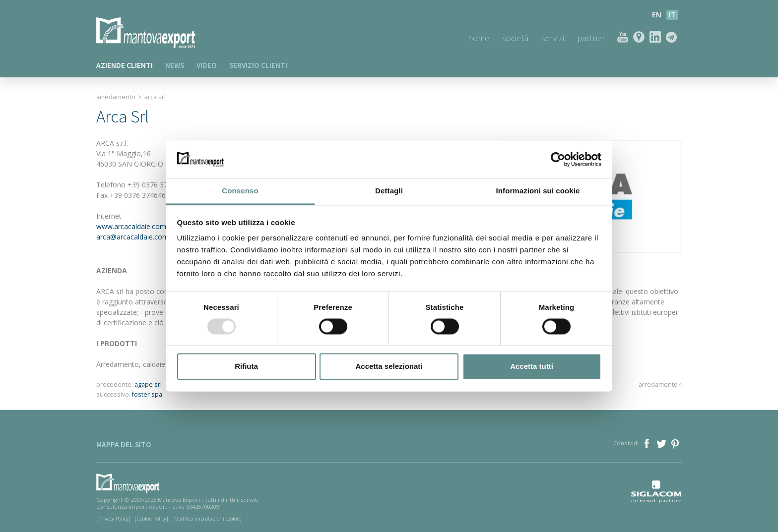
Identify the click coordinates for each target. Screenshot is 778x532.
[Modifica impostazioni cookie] (207, 519)
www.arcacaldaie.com (131, 226)
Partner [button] (591, 38)
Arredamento (116, 97)
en (657, 15)
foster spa (147, 394)
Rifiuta (246, 367)
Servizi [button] (553, 38)
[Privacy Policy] (113, 519)
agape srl (148, 384)
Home (479, 38)
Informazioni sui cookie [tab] (538, 191)
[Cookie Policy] (151, 519)
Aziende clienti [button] (125, 65)
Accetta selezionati (389, 367)
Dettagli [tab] (389, 191)
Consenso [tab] (240, 191)
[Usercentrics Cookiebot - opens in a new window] (558, 159)
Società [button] (515, 38)
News (175, 65)
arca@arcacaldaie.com (132, 237)
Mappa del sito (124, 444)
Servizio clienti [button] (258, 65)
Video (207, 65)
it (672, 15)
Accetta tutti (532, 367)
